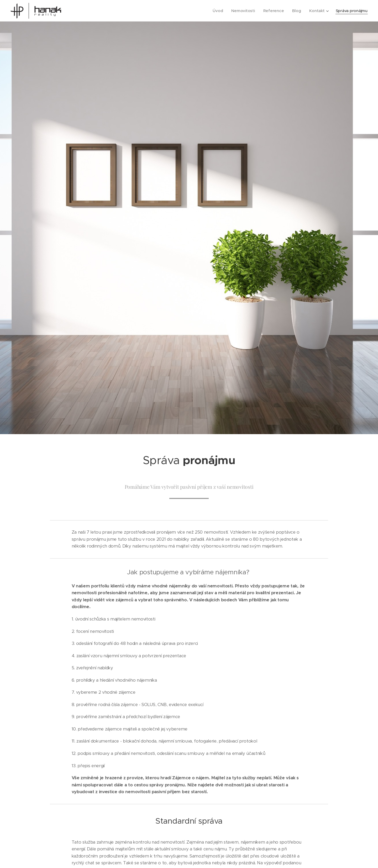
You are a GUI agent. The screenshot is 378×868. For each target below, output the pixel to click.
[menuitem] (216, 11)
